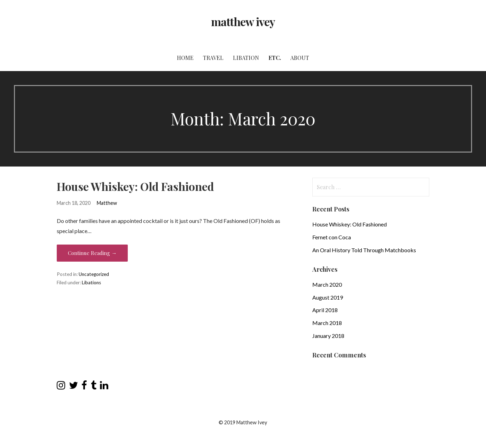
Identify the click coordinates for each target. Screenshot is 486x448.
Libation (246, 58)
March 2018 (327, 323)
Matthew (107, 203)
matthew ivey (243, 21)
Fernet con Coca (332, 237)
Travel (213, 58)
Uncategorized (94, 274)
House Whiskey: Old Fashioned (135, 186)
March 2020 (327, 284)
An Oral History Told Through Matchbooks (364, 250)
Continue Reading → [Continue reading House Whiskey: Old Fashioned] (92, 253)
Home (185, 58)
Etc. (275, 58)
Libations (91, 283)
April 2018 (325, 310)
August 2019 (328, 297)
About (300, 58)
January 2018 (328, 336)
